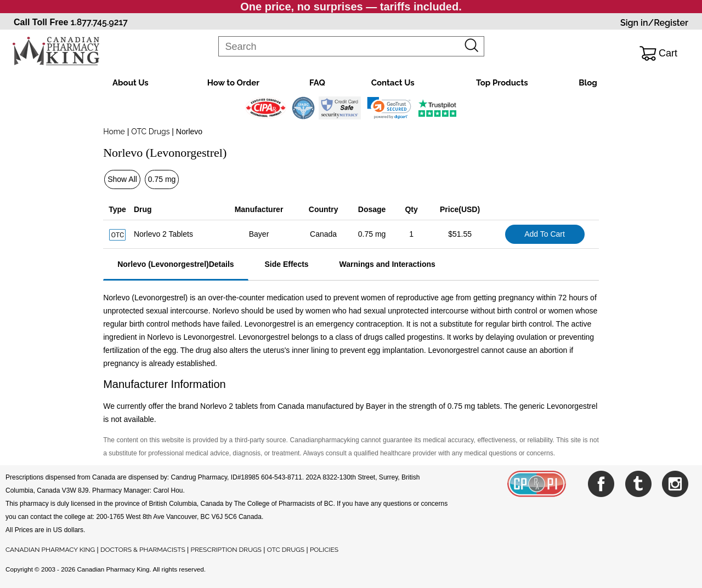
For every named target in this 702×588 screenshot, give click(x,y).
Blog (588, 83)
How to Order (233, 83)
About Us (131, 83)
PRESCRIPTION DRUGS (226, 550)
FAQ (317, 83)
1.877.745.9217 (99, 22)
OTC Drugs (150, 132)
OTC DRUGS (286, 550)
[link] (389, 108)
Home (114, 132)
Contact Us (393, 83)
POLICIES (324, 550)
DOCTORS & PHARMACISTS (143, 550)
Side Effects (286, 264)
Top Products (502, 83)
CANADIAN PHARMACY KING (50, 550)
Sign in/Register (654, 23)
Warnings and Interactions (387, 264)
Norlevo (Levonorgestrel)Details (175, 264)
